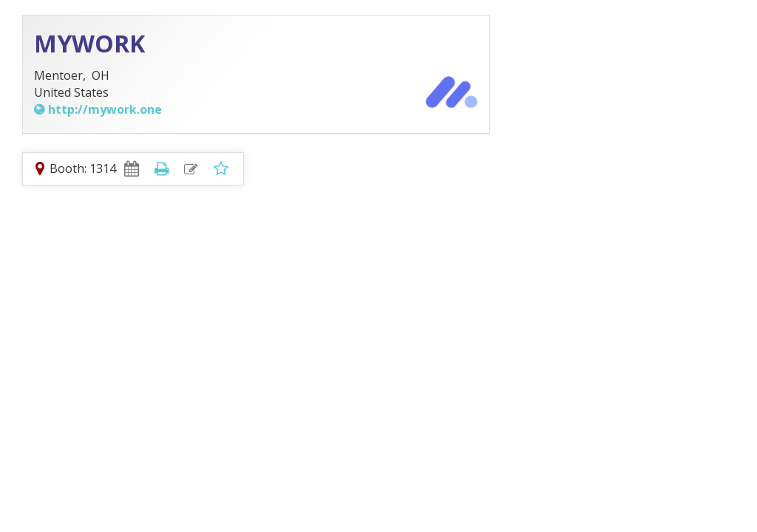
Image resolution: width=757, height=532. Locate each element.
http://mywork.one (105, 109)
